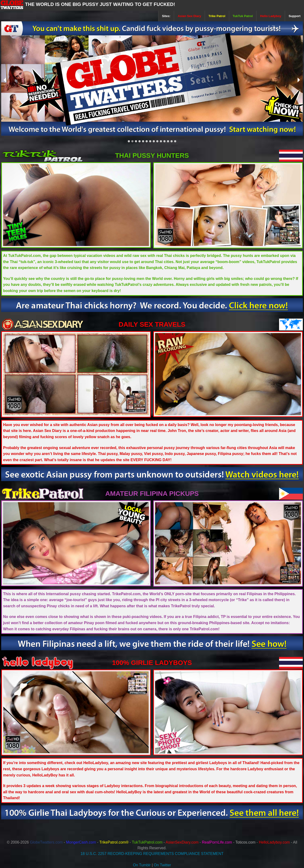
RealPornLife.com (217, 842)
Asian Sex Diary (189, 16)
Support (294, 16)
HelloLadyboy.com (274, 842)
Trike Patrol (217, 16)
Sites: (166, 16)
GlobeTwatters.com (46, 842)
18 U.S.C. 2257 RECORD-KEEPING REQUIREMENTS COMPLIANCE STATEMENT (152, 854)
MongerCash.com (81, 842)
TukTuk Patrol (243, 16)
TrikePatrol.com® (114, 842)
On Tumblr (142, 865)
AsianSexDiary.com (182, 842)
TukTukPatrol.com (147, 842)
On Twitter (163, 865)
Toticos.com (245, 842)
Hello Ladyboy (271, 16)
